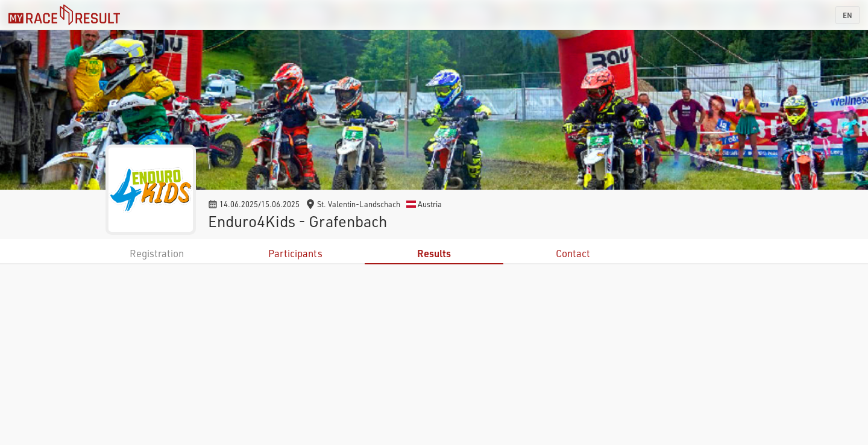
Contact (573, 253)
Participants (295, 253)
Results (434, 253)
